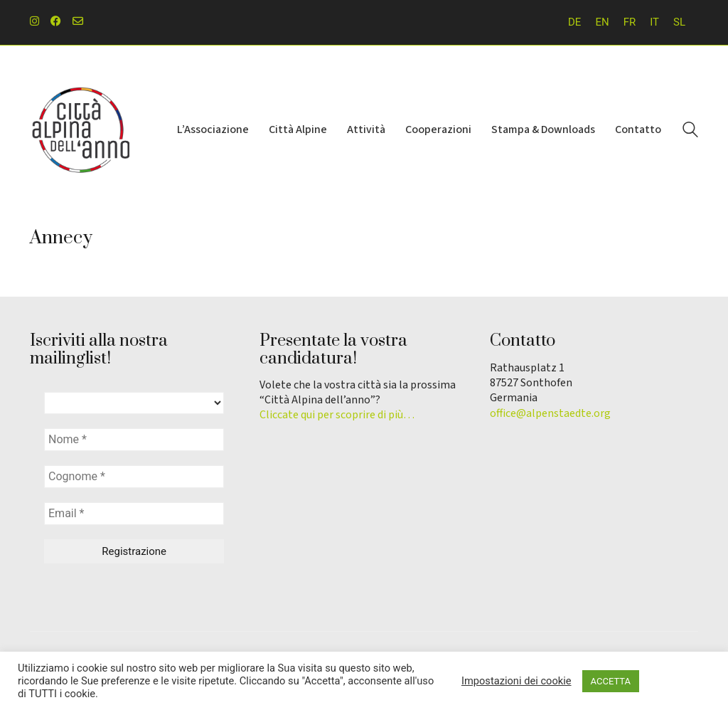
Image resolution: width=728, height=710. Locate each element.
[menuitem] (574, 22)
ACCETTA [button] (611, 681)
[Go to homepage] (80, 130)
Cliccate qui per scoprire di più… (337, 415)
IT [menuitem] (654, 22)
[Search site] (690, 132)
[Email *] (134, 514)
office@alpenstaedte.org (550, 414)
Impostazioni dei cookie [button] (516, 681)
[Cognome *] (134, 477)
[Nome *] (134, 440)
